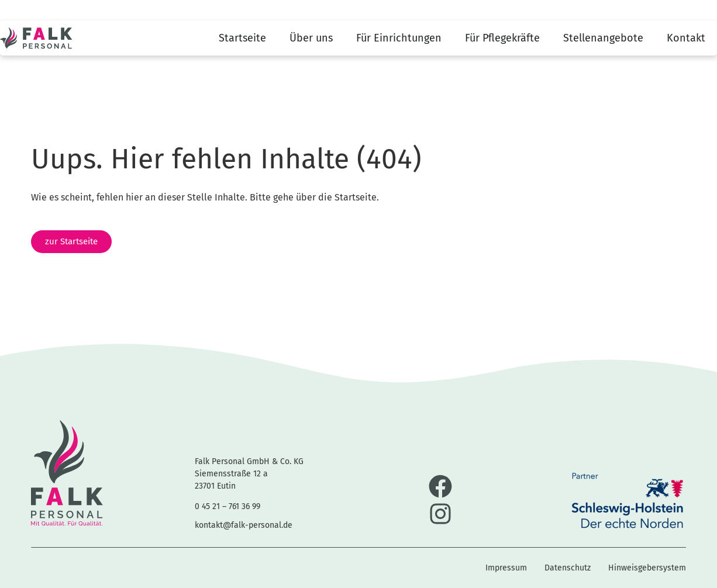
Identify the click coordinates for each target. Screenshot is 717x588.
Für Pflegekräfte (502, 38)
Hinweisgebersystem (647, 568)
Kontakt (686, 38)
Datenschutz (568, 568)
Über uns (311, 38)
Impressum (506, 568)
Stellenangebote (603, 38)
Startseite (242, 38)
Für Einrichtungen (399, 38)
